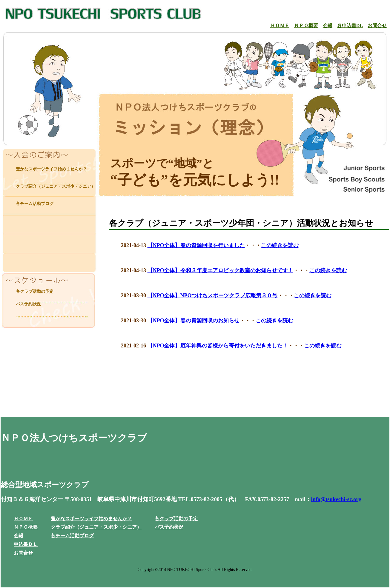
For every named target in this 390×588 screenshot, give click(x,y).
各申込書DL (350, 26)
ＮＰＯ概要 (306, 26)
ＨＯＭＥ (280, 26)
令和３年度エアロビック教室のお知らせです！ (237, 270)
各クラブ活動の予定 (35, 291)
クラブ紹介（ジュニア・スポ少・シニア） (56, 186)
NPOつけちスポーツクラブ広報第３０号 (229, 295)
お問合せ (377, 26)
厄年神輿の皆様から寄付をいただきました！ (234, 346)
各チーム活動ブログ (35, 204)
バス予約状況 (28, 304)
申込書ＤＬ (26, 544)
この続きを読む (280, 245)
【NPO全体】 (164, 245)
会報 (328, 26)
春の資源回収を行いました (213, 245)
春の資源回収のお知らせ (210, 321)
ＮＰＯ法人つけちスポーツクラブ (74, 438)
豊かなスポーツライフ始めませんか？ (51, 169)
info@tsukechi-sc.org (336, 499)
